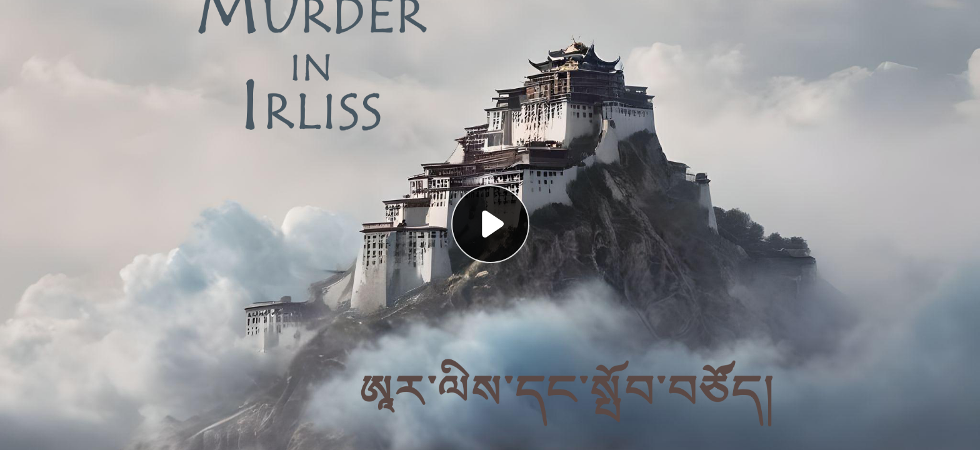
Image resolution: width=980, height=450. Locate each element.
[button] (490, 225)
